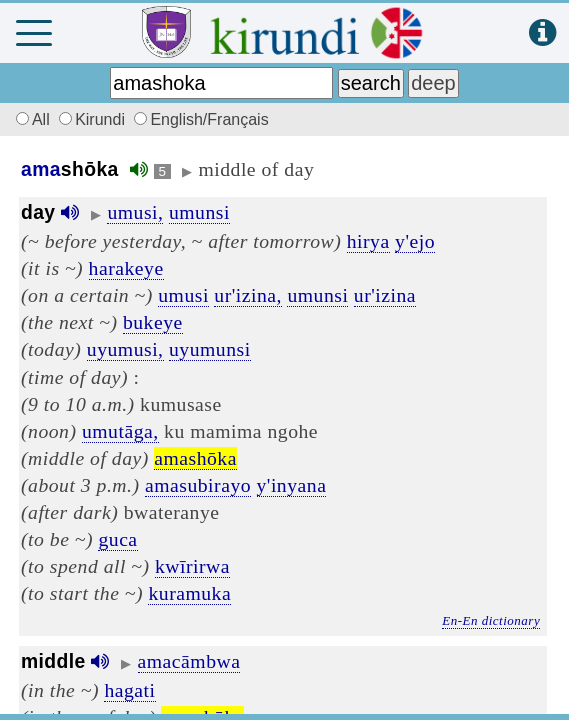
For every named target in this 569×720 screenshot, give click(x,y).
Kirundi (94, 119)
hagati (129, 690)
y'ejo (415, 241)
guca (117, 539)
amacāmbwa (189, 661)
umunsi (199, 212)
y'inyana (292, 485)
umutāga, (120, 431)
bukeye (153, 322)
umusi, (135, 212)
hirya (368, 241)
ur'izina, (248, 295)
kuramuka (189, 593)
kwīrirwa (192, 566)
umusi (183, 295)
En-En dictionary (491, 620)
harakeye (126, 268)
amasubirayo (198, 485)
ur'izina (385, 295)
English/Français (201, 119)
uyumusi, (125, 349)
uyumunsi (210, 349)
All (30, 119)
